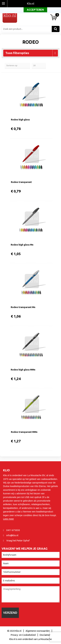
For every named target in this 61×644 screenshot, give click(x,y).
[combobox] (27, 29)
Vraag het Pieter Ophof (18, 541)
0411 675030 (13, 530)
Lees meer (8, 519)
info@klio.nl (12, 535)
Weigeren (53, 10)
